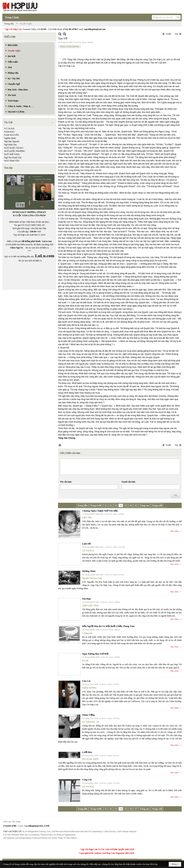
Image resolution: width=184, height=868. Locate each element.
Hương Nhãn (89, 571)
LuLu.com (47, 241)
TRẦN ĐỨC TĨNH (90, 606)
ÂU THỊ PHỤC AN (91, 722)
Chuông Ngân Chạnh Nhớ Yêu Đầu (100, 511)
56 (131, 505)
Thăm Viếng (88, 715)
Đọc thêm (175, 531)
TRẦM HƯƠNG (89, 688)
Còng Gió (87, 780)
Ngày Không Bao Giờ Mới (95, 654)
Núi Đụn (86, 599)
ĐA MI (85, 661)
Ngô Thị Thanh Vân (13, 158)
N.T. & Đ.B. (9, 129)
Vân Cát (86, 681)
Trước (168, 34)
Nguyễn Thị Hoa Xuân (92, 578)
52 (111, 505)
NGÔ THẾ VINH (12, 154)
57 (136, 505)
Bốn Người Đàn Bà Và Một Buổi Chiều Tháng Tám (108, 626)
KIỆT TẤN (87, 518)
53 (116, 505)
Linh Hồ (86, 544)
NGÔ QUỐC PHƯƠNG (15, 151)
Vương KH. (87, 633)
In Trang (60, 445)
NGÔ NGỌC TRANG (14, 148)
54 (121, 505)
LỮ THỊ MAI (88, 551)
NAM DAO (9, 132)
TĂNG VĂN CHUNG (70, 47)
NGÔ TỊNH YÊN (12, 161)
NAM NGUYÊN (11, 135)
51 (106, 505)
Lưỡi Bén (87, 752)
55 (126, 505)
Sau (176, 34)
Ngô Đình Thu (10, 145)
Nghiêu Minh (10, 138)
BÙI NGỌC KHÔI (90, 759)
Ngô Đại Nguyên (12, 141)
